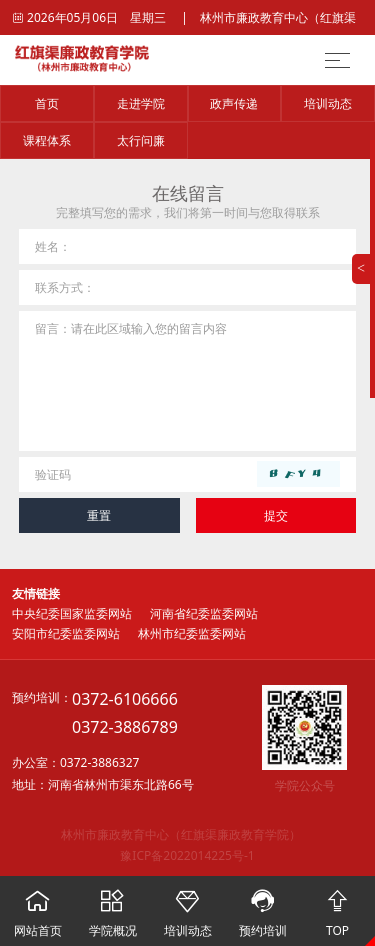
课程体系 (47, 140)
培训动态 (328, 103)
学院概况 (112, 907)
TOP (337, 907)
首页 (47, 103)
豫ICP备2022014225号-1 (187, 855)
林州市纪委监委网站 (192, 633)
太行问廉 (141, 140)
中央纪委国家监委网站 (72, 613)
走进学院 (141, 103)
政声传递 (234, 103)
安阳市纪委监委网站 (66, 633)
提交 (276, 515)
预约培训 (262, 907)
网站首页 (37, 907)
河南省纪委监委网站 (204, 613)
